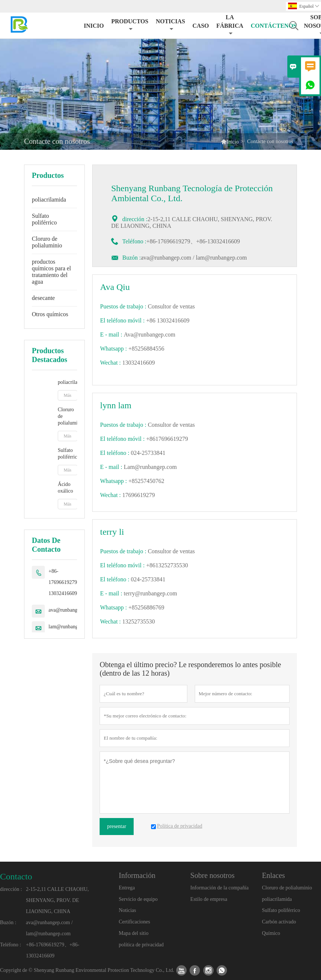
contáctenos (274, 26)
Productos (130, 25)
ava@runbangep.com (71, 610)
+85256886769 (146, 607)
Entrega (127, 888)
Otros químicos (50, 314)
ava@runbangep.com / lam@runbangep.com (194, 258)
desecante (43, 298)
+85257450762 (146, 481)
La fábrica (230, 25)
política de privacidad (141, 945)
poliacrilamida (49, 200)
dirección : (11, 889)
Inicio (94, 26)
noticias (170, 25)
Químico (271, 933)
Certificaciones (135, 922)
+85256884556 (146, 349)
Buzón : (131, 258)
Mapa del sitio (134, 933)
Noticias (128, 910)
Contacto (16, 876)
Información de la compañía (219, 888)
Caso (201, 26)
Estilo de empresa (209, 899)
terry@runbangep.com (150, 593)
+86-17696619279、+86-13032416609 (70, 582)
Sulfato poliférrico (44, 219)
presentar (116, 826)
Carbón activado (279, 922)
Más (68, 395)
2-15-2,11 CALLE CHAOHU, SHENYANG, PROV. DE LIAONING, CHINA (57, 900)
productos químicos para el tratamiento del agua (51, 272)
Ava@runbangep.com (149, 334)
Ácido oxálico (65, 488)
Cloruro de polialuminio (47, 242)
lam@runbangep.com (71, 627)
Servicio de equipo (138, 899)
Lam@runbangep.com (150, 467)
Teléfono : (11, 945)
